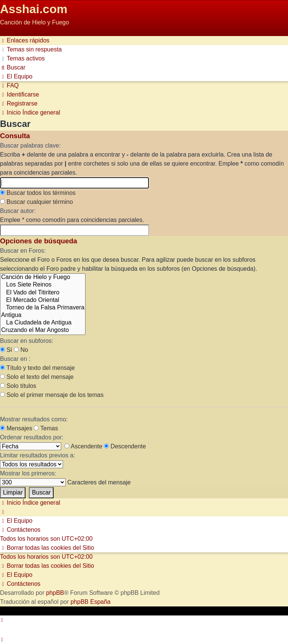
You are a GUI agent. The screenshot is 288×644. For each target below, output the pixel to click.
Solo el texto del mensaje (37, 377)
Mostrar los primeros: (28, 473)
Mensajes (16, 428)
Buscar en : (15, 359)
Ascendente (83, 446)
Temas (46, 428)
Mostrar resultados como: (34, 419)
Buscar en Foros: (23, 251)
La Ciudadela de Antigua (43, 323)
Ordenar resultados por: (32, 437)
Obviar (9, 31)
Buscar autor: (18, 211)
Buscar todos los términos (38, 193)
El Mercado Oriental (43, 300)
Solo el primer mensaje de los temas (52, 395)
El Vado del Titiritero (43, 293)
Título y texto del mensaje (37, 368)
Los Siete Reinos (43, 285)
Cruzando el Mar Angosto (43, 330)
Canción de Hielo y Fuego (43, 278)
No (21, 350)
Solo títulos (18, 386)
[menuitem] (31, 49)
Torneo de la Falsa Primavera (43, 308)
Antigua (43, 315)
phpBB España (91, 602)
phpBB (55, 593)
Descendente (125, 446)
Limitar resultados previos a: (37, 455)
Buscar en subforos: (27, 341)
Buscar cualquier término (36, 202)
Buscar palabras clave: (30, 146)
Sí (6, 350)
